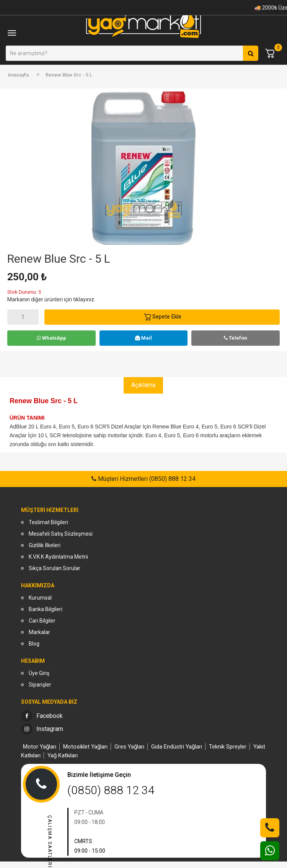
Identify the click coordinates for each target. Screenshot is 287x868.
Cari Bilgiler (42, 621)
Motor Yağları (40, 747)
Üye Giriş (39, 673)
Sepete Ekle (162, 317)
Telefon (236, 338)
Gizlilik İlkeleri (45, 545)
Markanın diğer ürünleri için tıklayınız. (51, 299)
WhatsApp (51, 338)
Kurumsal (40, 598)
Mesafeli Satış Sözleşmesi (61, 534)
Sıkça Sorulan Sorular (55, 568)
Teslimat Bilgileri (48, 522)
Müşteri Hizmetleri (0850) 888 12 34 (146, 479)
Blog (34, 644)
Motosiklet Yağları (85, 747)
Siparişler (40, 685)
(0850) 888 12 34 (111, 790)
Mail (143, 338)
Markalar (39, 632)
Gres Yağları (129, 747)
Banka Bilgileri (46, 609)
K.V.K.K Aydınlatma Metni (58, 557)
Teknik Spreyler (228, 747)
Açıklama (143, 385)
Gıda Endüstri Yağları (177, 747)
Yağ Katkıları (63, 755)
